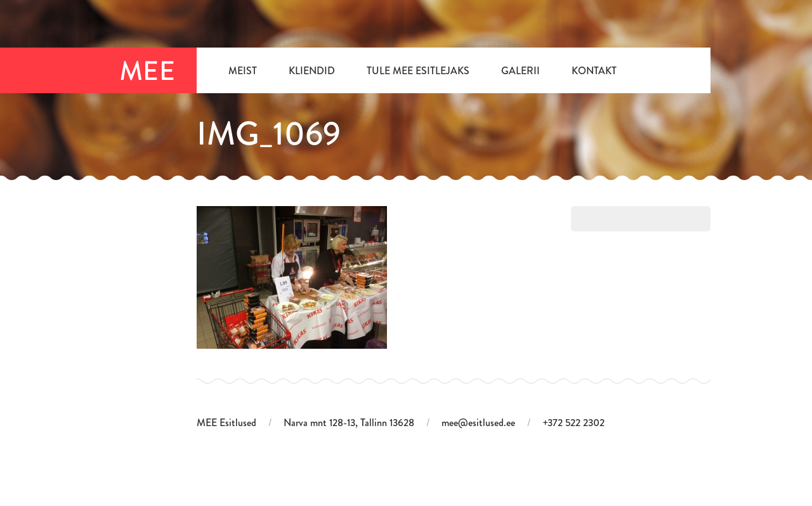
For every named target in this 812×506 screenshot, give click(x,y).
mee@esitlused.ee (478, 423)
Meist (243, 71)
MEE (149, 70)
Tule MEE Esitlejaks (418, 71)
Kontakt (594, 71)
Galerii (521, 71)
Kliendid (312, 71)
